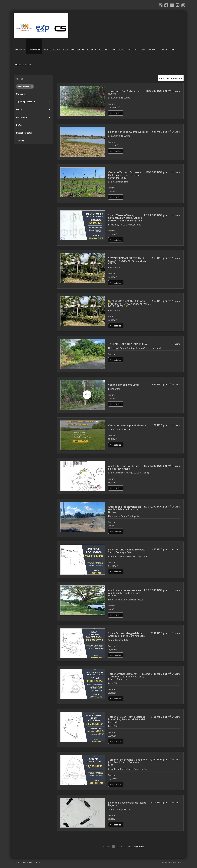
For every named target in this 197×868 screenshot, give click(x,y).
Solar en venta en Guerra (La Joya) (128, 132)
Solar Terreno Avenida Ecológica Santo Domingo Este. (127, 551)
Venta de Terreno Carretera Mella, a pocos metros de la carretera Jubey (125, 175)
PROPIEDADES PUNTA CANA (56, 50)
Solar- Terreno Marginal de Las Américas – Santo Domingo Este (126, 635)
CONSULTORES (168, 50)
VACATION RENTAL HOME (98, 50)
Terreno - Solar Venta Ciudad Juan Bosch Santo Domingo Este (125, 762)
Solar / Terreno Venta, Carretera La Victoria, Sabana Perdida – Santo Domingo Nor (125, 218)
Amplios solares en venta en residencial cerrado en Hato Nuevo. (124, 509)
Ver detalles (116, 113)
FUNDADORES (119, 50)
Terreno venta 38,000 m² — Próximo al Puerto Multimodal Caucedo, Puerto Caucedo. (129, 676)
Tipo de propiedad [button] (25, 102)
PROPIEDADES (34, 50)
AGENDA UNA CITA (23, 65)
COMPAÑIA (20, 50)
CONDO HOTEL (78, 50)
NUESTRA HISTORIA (136, 50)
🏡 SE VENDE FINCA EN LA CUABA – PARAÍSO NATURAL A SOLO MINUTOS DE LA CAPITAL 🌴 (129, 304)
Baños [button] (19, 125)
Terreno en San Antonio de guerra (124, 92)
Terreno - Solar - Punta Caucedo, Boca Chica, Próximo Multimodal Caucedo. (127, 719)
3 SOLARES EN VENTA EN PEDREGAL (128, 344)
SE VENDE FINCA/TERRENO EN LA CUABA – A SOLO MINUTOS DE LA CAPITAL (127, 261)
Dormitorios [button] (22, 117)
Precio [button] (19, 109)
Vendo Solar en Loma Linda (124, 385)
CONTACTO (153, 50)
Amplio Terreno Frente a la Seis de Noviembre (124, 467)
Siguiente (139, 847)
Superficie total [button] (24, 133)
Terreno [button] (20, 141)
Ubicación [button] (21, 94)
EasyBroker (177, 862)
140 (129, 847)
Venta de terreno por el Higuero (127, 425)
